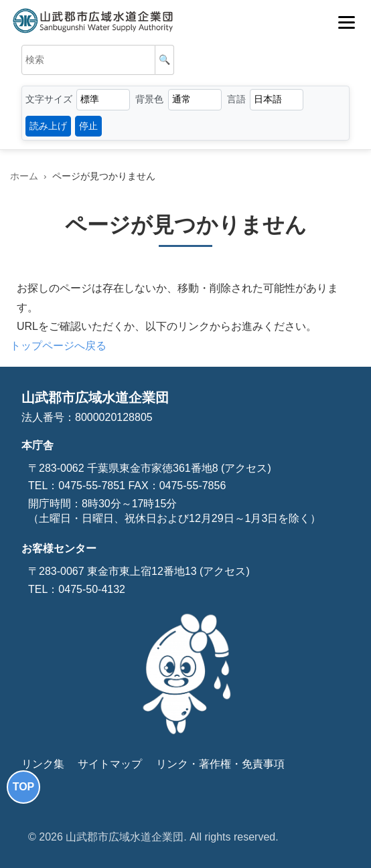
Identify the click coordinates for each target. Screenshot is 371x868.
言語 (236, 99)
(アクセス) (245, 468)
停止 (88, 126)
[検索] (165, 60)
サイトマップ (110, 764)
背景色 (149, 99)
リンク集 (43, 764)
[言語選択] (277, 99)
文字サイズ (49, 99)
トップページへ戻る (58, 346)
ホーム (24, 176)
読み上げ (48, 126)
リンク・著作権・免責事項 (220, 764)
